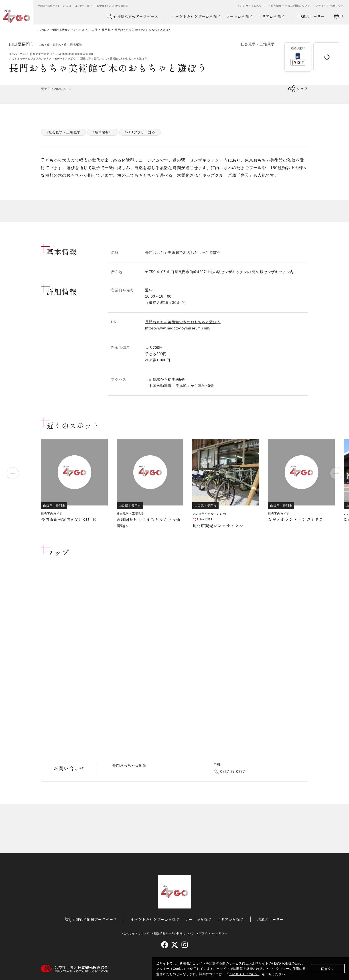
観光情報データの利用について (290, 6)
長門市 (106, 30)
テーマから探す (240, 16)
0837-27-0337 (233, 772)
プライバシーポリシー (330, 6)
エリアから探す (272, 16)
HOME (42, 30)
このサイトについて (244, 974)
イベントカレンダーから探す (196, 16)
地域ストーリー (312, 16)
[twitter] (175, 945)
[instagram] (184, 945)
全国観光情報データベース (132, 16)
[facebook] (165, 945)
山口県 (93, 30)
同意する (328, 969)
